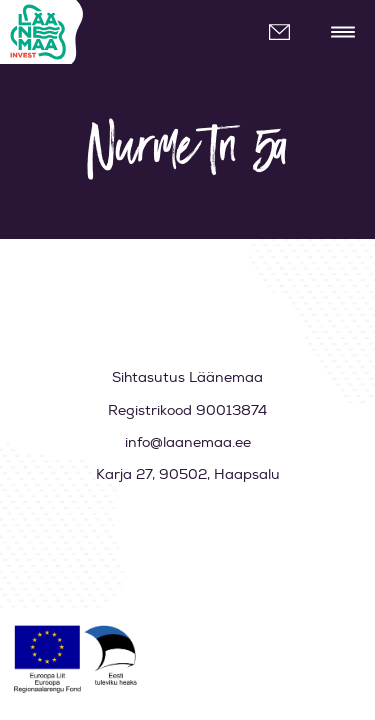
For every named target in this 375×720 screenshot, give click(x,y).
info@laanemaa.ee (287, 32)
